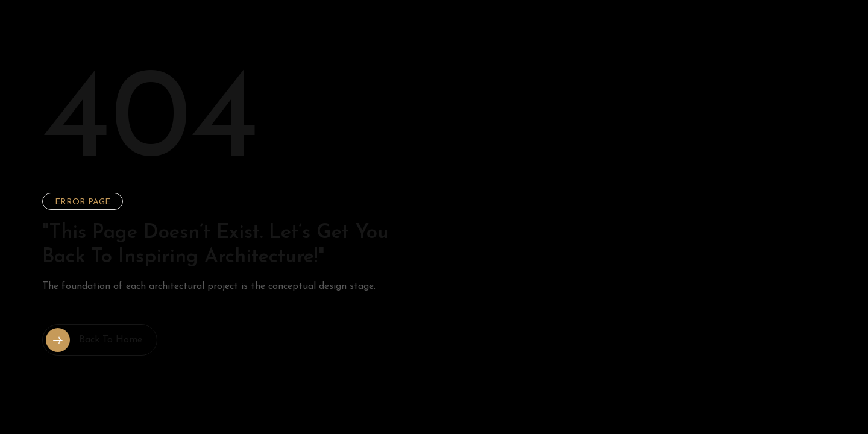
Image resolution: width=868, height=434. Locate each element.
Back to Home (94, 340)
